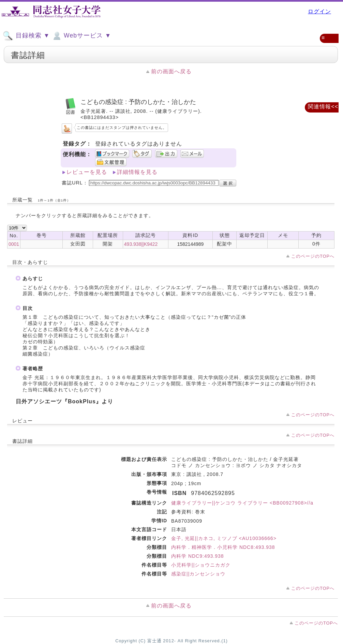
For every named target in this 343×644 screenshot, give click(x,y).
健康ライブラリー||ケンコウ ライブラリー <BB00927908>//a (242, 503)
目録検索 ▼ (26, 36)
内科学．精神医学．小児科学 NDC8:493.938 (223, 547)
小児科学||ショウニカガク (201, 565)
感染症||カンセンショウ (198, 574)
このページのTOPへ (313, 256)
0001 (14, 244)
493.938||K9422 (141, 244)
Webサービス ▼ (81, 36)
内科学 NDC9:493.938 (198, 556)
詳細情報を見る (137, 172)
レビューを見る (87, 172)
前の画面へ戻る (171, 71)
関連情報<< (323, 107)
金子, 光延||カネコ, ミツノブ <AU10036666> (224, 538)
